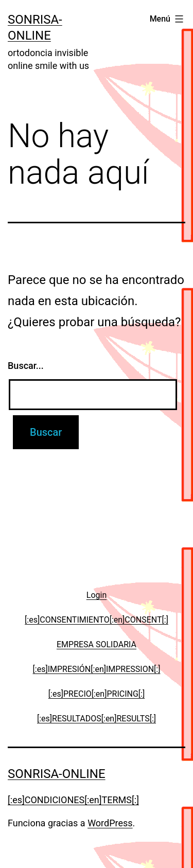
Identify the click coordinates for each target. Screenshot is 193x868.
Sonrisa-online (57, 774)
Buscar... (26, 366)
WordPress (110, 823)
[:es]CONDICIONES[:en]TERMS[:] (73, 800)
